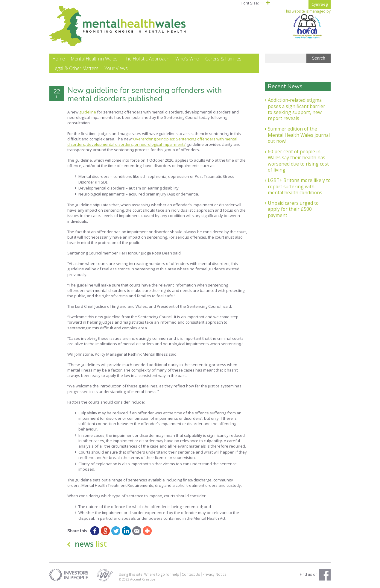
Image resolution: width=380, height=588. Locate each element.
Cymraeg (320, 4)
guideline (88, 112)
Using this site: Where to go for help (149, 574)
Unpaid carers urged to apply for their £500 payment (293, 209)
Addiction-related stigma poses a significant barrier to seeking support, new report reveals (297, 109)
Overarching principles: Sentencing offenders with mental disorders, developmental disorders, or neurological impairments (152, 142)
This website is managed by (307, 24)
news (91, 544)
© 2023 (124, 579)
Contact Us (191, 574)
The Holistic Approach (146, 59)
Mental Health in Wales (94, 59)
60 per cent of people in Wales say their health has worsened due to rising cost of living (298, 161)
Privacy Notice (215, 574)
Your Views (116, 68)
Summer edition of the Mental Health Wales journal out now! (299, 135)
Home (59, 59)
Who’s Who (187, 59)
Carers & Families (223, 59)
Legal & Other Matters (75, 68)
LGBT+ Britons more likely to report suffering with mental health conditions (299, 186)
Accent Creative (143, 579)
